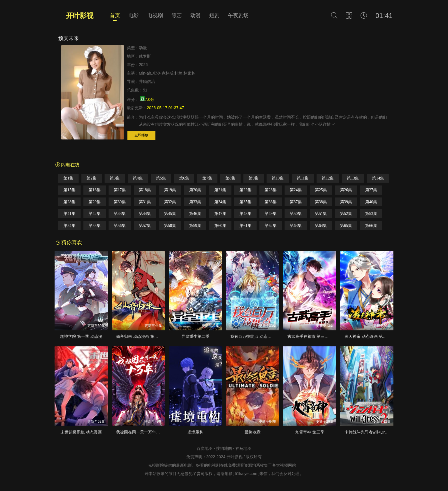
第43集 (120, 214)
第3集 (115, 178)
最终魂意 (253, 432)
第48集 (245, 214)
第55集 (95, 226)
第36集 (271, 202)
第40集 (371, 202)
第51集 (321, 214)
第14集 (378, 178)
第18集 (145, 190)
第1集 (68, 178)
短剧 (214, 15)
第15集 (69, 190)
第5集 (161, 178)
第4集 (138, 178)
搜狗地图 (224, 448)
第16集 (95, 190)
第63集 (296, 226)
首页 (115, 15)
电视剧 (155, 15)
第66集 (371, 226)
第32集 (170, 202)
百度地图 (205, 448)
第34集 (220, 202)
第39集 (346, 202)
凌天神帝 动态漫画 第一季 (368, 336)
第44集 (145, 214)
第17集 (120, 190)
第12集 (328, 178)
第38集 (321, 202)
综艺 (177, 15)
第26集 (346, 190)
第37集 (296, 202)
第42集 (95, 214)
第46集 (195, 214)
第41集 (69, 214)
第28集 (69, 202)
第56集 (120, 226)
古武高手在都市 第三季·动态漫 (315, 336)
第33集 (195, 202)
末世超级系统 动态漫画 (81, 432)
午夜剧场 (238, 15)
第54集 (69, 226)
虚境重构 (195, 432)
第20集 (195, 190)
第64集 (321, 226)
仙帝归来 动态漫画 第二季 (139, 336)
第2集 (92, 178)
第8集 (230, 178)
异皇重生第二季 (195, 336)
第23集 (271, 190)
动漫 (195, 15)
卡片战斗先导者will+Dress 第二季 (374, 432)
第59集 (195, 226)
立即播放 (141, 135)
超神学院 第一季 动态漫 (81, 336)
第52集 (346, 214)
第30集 (120, 202)
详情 (329, 124)
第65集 (346, 226)
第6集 (184, 178)
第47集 (220, 214)
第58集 (170, 226)
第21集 (220, 190)
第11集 (303, 178)
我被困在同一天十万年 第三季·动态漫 (149, 432)
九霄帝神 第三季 (310, 432)
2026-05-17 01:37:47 (165, 108)
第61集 (245, 226)
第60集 (220, 226)
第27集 (371, 190)
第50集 (296, 214)
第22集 (245, 190)
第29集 (95, 202)
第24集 (296, 190)
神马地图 (243, 448)
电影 (134, 15)
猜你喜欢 (69, 242)
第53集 (371, 214)
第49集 (271, 214)
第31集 (145, 202)
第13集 (353, 178)
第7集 (207, 178)
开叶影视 (80, 16)
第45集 (170, 214)
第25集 (321, 190)
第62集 (271, 226)
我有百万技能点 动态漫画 (253, 336)
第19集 (170, 190)
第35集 (245, 202)
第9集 (254, 178)
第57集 (145, 226)
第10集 (278, 178)
